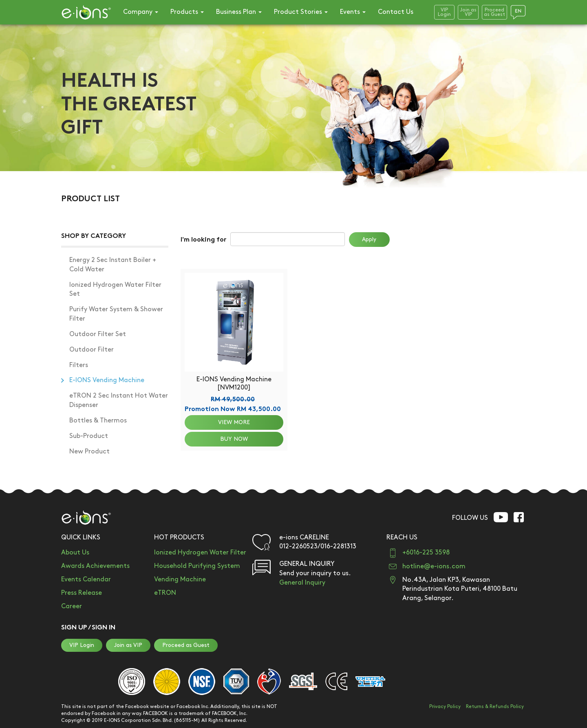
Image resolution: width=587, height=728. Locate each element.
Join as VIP (128, 645)
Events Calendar (86, 580)
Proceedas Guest (494, 12)
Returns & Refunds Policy (495, 707)
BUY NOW (234, 439)
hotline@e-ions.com (434, 566)
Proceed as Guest (186, 645)
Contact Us (396, 12)
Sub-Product (89, 436)
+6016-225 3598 (426, 553)
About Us (75, 553)
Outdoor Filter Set (98, 334)
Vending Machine (180, 580)
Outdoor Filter (92, 350)
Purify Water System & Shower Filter (116, 314)
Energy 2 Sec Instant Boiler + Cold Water (113, 265)
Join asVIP (468, 12)
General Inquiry (302, 583)
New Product (89, 452)
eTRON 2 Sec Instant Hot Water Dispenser (119, 400)
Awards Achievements (95, 566)
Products (187, 12)
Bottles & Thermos (98, 421)
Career (72, 606)
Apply (369, 239)
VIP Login (82, 645)
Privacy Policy (445, 707)
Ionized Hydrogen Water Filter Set (115, 290)
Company (141, 12)
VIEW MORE (234, 422)
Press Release (82, 593)
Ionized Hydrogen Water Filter (200, 553)
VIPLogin (444, 12)
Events (353, 12)
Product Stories (301, 12)
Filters (79, 365)
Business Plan (239, 12)
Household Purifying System (197, 566)
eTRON (165, 593)
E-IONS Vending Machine (107, 380)
